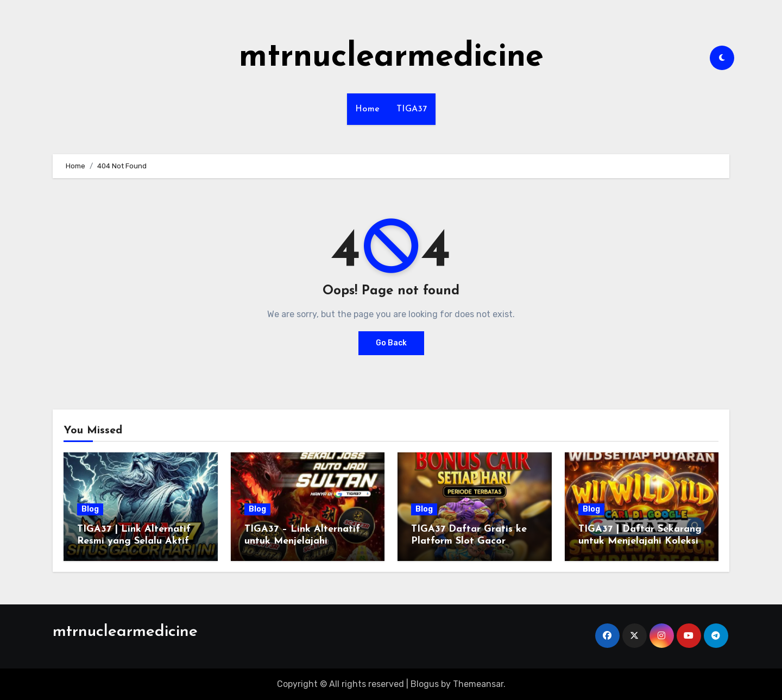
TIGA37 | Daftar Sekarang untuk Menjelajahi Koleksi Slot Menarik (640, 541)
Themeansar (478, 684)
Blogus (425, 684)
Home (368, 109)
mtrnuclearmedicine (391, 58)
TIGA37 (412, 109)
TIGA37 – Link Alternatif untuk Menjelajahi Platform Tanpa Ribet (302, 541)
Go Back (391, 343)
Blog (90, 509)
